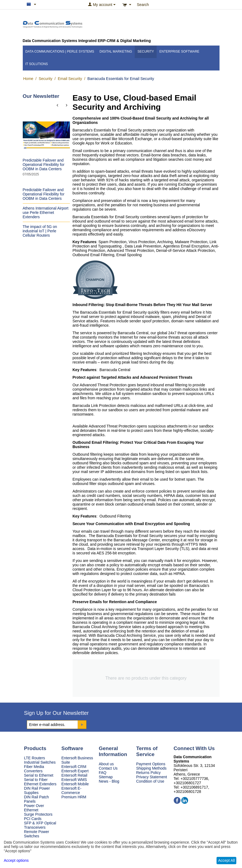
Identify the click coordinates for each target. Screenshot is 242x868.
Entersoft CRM (74, 767)
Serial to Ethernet (39, 775)
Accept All (226, 860)
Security (146, 52)
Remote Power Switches (37, 834)
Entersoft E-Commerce (72, 790)
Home (28, 79)
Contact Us (108, 768)
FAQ (103, 773)
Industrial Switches (40, 762)
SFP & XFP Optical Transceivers (40, 825)
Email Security (70, 79)
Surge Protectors (38, 814)
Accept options (16, 860)
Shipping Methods (151, 768)
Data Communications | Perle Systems (60, 52)
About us (106, 764)
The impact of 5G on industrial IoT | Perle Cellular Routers (40, 231)
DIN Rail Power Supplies (37, 790)
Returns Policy (149, 773)
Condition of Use (150, 781)
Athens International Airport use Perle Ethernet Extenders (46, 213)
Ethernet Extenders (40, 784)
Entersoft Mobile (75, 784)
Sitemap (106, 777)
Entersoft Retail (75, 775)
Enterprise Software (179, 52)
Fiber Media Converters (34, 769)
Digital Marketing (116, 52)
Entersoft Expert (75, 771)
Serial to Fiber (36, 780)
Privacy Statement (152, 777)
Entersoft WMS (74, 780)
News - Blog (109, 781)
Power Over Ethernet (34, 808)
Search (143, 5)
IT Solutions (37, 64)
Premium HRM (74, 797)
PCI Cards (33, 819)
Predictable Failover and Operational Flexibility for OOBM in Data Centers (44, 165)
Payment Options (151, 764)
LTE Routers (35, 758)
